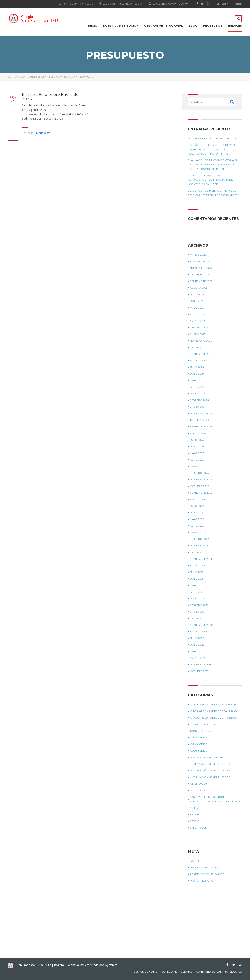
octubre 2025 (199, 275)
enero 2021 (197, 612)
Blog (193, 26)
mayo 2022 (197, 519)
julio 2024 (197, 367)
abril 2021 (197, 592)
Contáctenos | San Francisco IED (219, 972)
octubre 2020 (200, 618)
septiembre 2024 (201, 354)
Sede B (194, 814)
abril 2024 (197, 387)
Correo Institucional (177, 972)
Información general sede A (210, 764)
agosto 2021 (198, 565)
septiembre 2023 (201, 427)
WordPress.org (202, 881)
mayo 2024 (197, 380)
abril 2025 (197, 314)
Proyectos (213, 26)
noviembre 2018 (201, 665)
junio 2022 (197, 513)
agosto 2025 (199, 288)
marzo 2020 (198, 658)
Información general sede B (210, 771)
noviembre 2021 (201, 546)
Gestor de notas (145, 972)
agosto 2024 (199, 360)
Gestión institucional (164, 26)
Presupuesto (42, 133)
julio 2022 (197, 506)
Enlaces (235, 26)
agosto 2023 (199, 433)
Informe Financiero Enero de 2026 (50, 97)
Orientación (199, 784)
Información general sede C (210, 777)
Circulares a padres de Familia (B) (214, 711)
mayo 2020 (197, 651)
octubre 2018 (199, 671)
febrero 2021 (199, 605)
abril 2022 (197, 526)
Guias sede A (199, 738)
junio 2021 (197, 579)
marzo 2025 (198, 321)
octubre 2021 (199, 552)
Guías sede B (199, 744)
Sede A (194, 808)
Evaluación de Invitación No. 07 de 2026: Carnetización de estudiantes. (213, 193)
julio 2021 (197, 572)
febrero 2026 (199, 261)
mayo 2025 (197, 308)
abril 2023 (197, 460)
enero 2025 (198, 334)
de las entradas (204, 868)
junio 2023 (197, 446)
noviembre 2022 (201, 479)
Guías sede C (199, 751)
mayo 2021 (197, 585)
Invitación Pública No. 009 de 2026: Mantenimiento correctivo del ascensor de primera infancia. (212, 149)
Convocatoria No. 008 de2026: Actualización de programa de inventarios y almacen (210, 180)
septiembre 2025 (201, 281)
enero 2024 (198, 407)
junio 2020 (197, 645)
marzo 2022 (198, 532)
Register (237, 4)
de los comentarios (207, 874)
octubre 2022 (199, 486)
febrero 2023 (199, 473)
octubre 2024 (200, 347)
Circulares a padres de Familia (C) (214, 718)
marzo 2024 (198, 394)
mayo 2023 (197, 453)
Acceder (196, 861)
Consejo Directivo (203, 724)
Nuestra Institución (121, 26)
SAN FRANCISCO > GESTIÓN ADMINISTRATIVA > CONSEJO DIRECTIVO (215, 799)
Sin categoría (200, 828)
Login (223, 4)
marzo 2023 (198, 466)
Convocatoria (200, 731)
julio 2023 (197, 440)
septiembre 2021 (201, 559)
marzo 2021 (198, 598)
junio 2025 (197, 301)
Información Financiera (207, 757)
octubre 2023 (199, 420)
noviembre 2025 (201, 268)
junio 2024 (197, 374)
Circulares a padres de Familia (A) (214, 704)
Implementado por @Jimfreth (98, 965)
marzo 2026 (198, 255)
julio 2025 (197, 294)
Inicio (93, 26)
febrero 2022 (199, 539)
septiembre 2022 (201, 493)
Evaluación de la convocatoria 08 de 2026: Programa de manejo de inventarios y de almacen (213, 165)
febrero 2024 (199, 400)
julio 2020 (197, 638)
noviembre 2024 (201, 341)
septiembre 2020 (201, 625)
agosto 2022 (199, 499)
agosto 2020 (199, 632)
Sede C (194, 821)
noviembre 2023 (201, 413)
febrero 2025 (199, 327)
